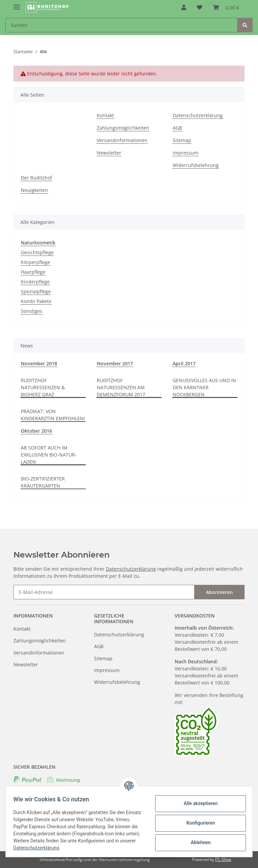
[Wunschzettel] (200, 7)
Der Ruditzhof (36, 178)
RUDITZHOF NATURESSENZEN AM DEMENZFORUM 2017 (121, 387)
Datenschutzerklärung (198, 115)
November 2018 (39, 363)
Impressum (185, 153)
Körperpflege (35, 262)
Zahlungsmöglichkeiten (123, 128)
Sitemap (182, 140)
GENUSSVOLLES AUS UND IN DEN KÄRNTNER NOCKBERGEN (204, 387)
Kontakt (105, 115)
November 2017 (115, 363)
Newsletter (109, 153)
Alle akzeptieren (197, 803)
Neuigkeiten (34, 190)
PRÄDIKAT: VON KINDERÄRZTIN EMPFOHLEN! (53, 415)
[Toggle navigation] (17, 4)
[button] (184, 7)
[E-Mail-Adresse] (104, 592)
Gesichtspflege (37, 252)
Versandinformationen (122, 140)
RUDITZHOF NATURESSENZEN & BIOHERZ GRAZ (43, 387)
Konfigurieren (197, 823)
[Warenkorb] (226, 7)
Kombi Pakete (36, 301)
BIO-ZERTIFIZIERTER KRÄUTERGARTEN (43, 482)
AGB (177, 128)
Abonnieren (219, 592)
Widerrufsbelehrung (196, 165)
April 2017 (184, 363)
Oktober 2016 (36, 431)
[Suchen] (121, 25)
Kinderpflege (35, 282)
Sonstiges (32, 311)
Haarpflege (33, 272)
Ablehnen (197, 842)
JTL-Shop (223, 859)
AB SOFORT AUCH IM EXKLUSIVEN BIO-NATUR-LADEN (49, 455)
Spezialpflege (36, 291)
